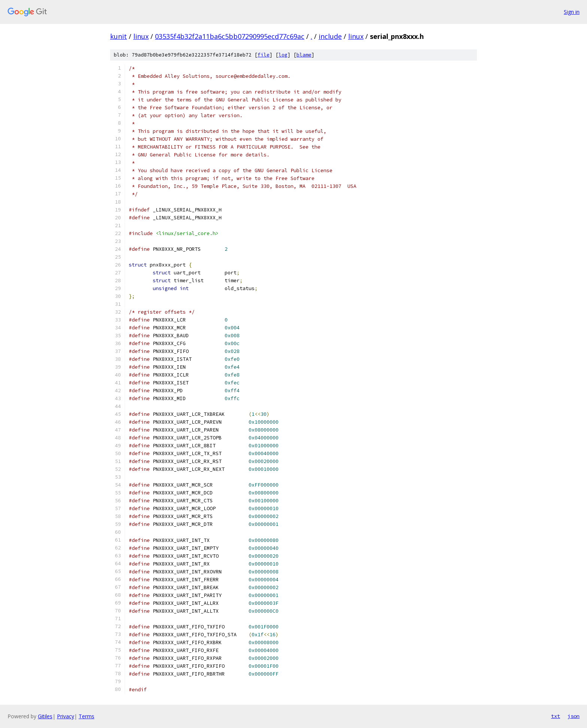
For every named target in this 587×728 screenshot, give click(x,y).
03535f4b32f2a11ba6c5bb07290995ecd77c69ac (230, 36)
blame (304, 55)
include (330, 36)
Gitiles (45, 716)
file (264, 55)
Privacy (66, 716)
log (283, 55)
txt (556, 716)
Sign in (572, 12)
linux (141, 36)
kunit (118, 36)
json (574, 716)
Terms (86, 716)
